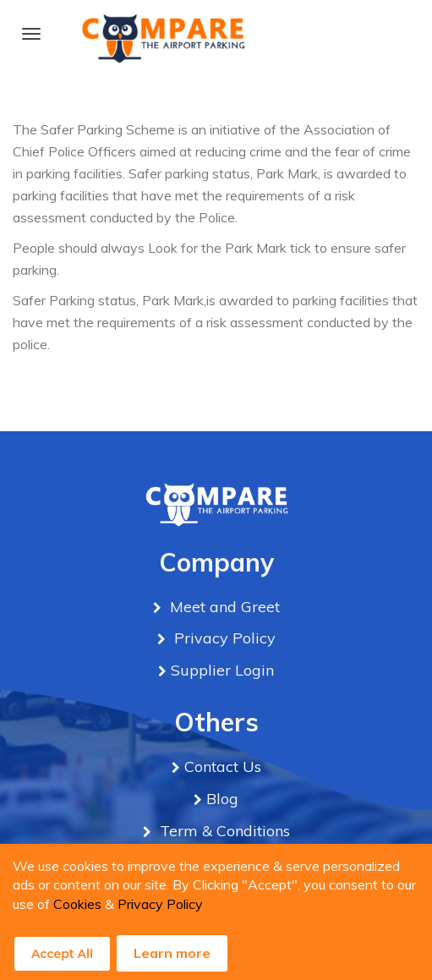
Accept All (62, 954)
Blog (222, 799)
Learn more (172, 953)
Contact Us (223, 766)
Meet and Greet (223, 607)
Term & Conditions (223, 831)
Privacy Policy (160, 904)
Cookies (77, 904)
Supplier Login (222, 670)
